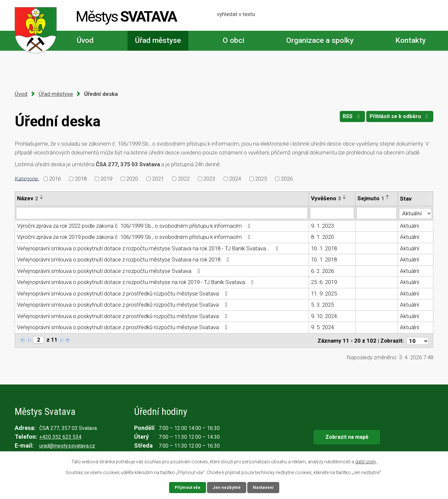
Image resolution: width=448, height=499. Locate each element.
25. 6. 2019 (324, 282)
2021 (158, 179)
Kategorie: (27, 178)
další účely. (366, 461)
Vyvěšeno (326, 198)
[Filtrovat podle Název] (162, 213)
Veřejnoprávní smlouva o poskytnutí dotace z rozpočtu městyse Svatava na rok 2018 (124, 259)
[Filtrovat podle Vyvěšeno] (332, 213)
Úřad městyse (158, 40)
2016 (55, 179)
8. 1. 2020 (322, 237)
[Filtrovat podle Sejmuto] (377, 213)
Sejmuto (371, 198)
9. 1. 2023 (322, 225)
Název (28, 198)
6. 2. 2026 (322, 271)
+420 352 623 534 (60, 436)
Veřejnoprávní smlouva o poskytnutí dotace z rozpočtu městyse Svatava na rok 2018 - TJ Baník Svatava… (149, 248)
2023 (209, 179)
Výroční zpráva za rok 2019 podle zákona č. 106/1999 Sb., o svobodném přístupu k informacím (135, 237)
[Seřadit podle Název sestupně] (42, 198)
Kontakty (411, 40)
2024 (235, 179)
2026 (287, 179)
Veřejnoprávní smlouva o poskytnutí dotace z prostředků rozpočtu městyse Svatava (123, 293)
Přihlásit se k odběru (399, 118)
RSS (348, 118)
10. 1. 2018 (324, 248)
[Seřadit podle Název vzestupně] (42, 196)
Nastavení (264, 487)
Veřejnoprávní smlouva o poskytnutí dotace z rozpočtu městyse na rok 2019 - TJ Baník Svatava (137, 282)
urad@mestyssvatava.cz (67, 445)
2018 (81, 179)
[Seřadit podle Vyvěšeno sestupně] (345, 198)
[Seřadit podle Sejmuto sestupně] (388, 198)
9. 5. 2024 (322, 327)
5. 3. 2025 (322, 305)
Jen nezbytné (227, 487)
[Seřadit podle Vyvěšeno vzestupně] (345, 196)
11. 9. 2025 (324, 293)
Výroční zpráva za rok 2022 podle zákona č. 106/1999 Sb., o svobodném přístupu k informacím (135, 225)
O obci (233, 40)
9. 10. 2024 (324, 316)
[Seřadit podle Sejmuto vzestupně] (388, 196)
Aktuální (410, 225)
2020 (132, 179)
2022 (184, 179)
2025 (261, 179)
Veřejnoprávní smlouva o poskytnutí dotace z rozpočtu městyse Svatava (110, 271)
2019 (106, 179)
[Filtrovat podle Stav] (416, 213)
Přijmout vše (187, 487)
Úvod (85, 40)
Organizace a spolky (320, 40)
